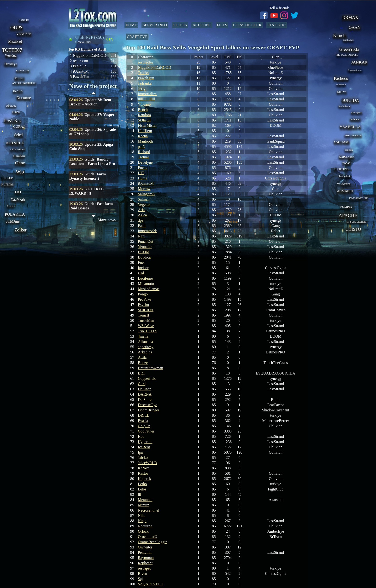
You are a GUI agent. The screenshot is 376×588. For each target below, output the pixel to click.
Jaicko (143, 458)
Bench (143, 110)
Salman (144, 199)
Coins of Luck (247, 25)
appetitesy (146, 347)
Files (222, 25)
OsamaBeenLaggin (153, 542)
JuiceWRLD (147, 463)
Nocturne (145, 526)
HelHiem (145, 131)
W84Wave (146, 326)
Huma (143, 178)
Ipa (140, 452)
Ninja (142, 521)
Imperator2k (147, 231)
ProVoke (144, 299)
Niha (142, 516)
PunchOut (146, 241)
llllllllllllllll (146, 99)
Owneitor (145, 547)
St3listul (144, 120)
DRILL (144, 415)
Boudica (144, 257)
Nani (142, 236)
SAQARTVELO (151, 584)
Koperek (144, 479)
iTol (141, 273)
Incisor (143, 268)
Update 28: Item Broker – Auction (90, 102)
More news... (108, 220)
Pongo (143, 294)
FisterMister (147, 125)
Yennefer (145, 247)
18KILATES (148, 331)
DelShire (145, 400)
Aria (141, 210)
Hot (141, 436)
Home (131, 25)
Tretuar (144, 157)
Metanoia (145, 500)
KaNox (143, 468)
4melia (143, 336)
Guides (180, 25)
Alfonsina (145, 342)
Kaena (143, 136)
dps (141, 220)
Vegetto (144, 205)
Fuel (141, 262)
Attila (142, 357)
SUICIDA (146, 310)
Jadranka (145, 83)
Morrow (144, 189)
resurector (146, 62)
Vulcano (144, 104)
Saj (140, 579)
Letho (142, 484)
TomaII (144, 315)
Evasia (143, 421)
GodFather (146, 431)
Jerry (142, 89)
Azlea (142, 215)
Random (144, 115)
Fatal (142, 226)
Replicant (145, 563)
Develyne (145, 162)
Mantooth (145, 141)
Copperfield (147, 378)
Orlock (143, 531)
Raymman (146, 558)
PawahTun (146, 78)
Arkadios (145, 352)
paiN (142, 147)
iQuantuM (146, 183)
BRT (141, 373)
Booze (143, 363)
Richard (144, 152)
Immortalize (147, 94)
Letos (142, 489)
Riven (142, 574)
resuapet (144, 568)
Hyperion (145, 442)
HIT (141, 173)
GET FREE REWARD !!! (86, 191)
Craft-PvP (137, 37)
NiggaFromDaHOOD (155, 67)
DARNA (145, 394)
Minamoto (146, 284)
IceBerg (144, 447)
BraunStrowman (150, 368)
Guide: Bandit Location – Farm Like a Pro (92, 161)
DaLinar (144, 389)
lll (139, 494)
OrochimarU (148, 537)
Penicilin (145, 552)
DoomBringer (149, 410)
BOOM (144, 252)
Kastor (143, 473)
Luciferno (145, 278)
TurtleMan (146, 320)
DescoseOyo (148, 405)
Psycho (143, 305)
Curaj (142, 384)
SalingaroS (146, 194)
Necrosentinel (149, 510)
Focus (142, 168)
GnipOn (144, 426)
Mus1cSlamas (149, 289)
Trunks (143, 73)
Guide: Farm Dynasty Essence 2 (88, 176)
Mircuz (143, 505)
